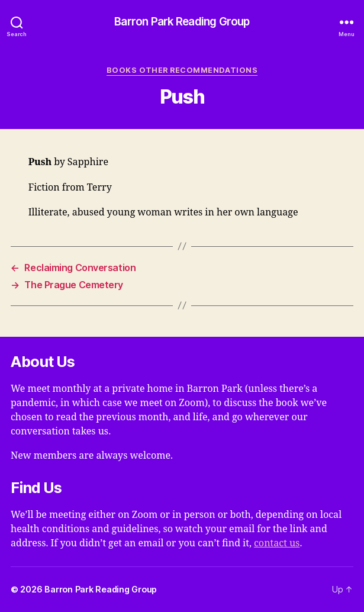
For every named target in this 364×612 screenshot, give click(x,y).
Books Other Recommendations (182, 70)
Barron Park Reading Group (182, 22)
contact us (277, 543)
